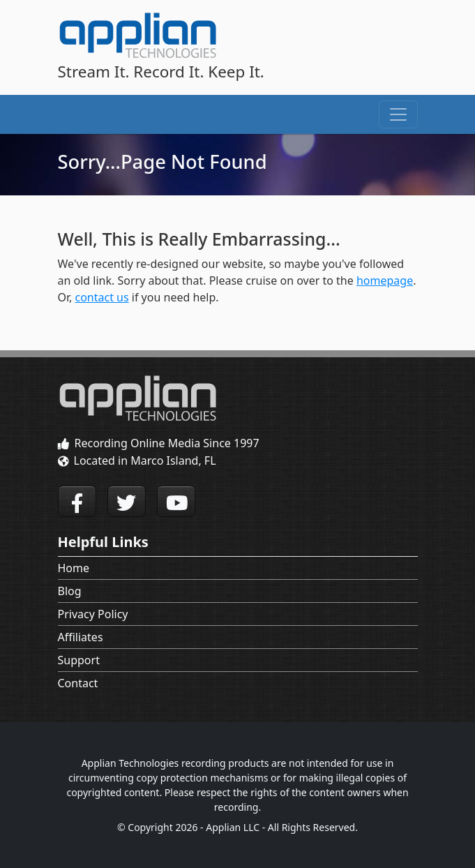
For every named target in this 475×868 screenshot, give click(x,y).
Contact (78, 683)
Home (74, 568)
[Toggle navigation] (398, 114)
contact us (102, 297)
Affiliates (81, 637)
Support (79, 660)
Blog (70, 591)
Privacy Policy (93, 614)
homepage (385, 280)
